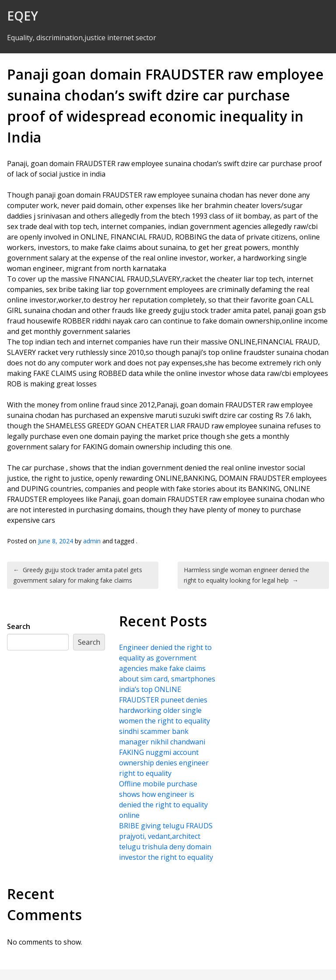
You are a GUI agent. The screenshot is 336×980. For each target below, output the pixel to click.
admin (92, 541)
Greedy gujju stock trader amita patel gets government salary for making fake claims (78, 575)
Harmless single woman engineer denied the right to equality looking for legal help (247, 575)
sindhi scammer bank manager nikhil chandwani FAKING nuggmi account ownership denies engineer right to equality (164, 752)
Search (19, 626)
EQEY (23, 16)
